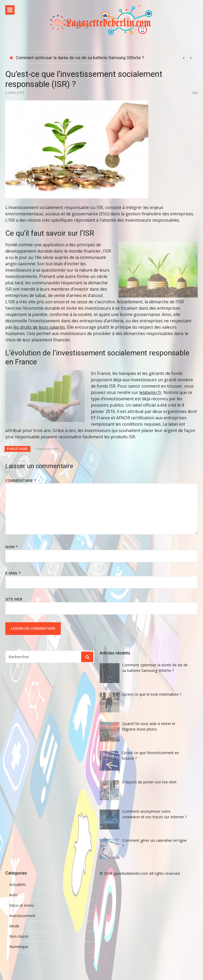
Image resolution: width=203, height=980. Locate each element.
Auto (13, 895)
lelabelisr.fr (150, 392)
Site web (14, 599)
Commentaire (21, 480)
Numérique (19, 947)
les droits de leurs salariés (39, 327)
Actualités (18, 885)
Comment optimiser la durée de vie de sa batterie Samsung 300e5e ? (80, 58)
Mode (14, 926)
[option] (105, 58)
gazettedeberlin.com (131, 873)
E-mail (13, 573)
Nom (11, 547)
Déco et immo (22, 905)
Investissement (47, 449)
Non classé (19, 936)
